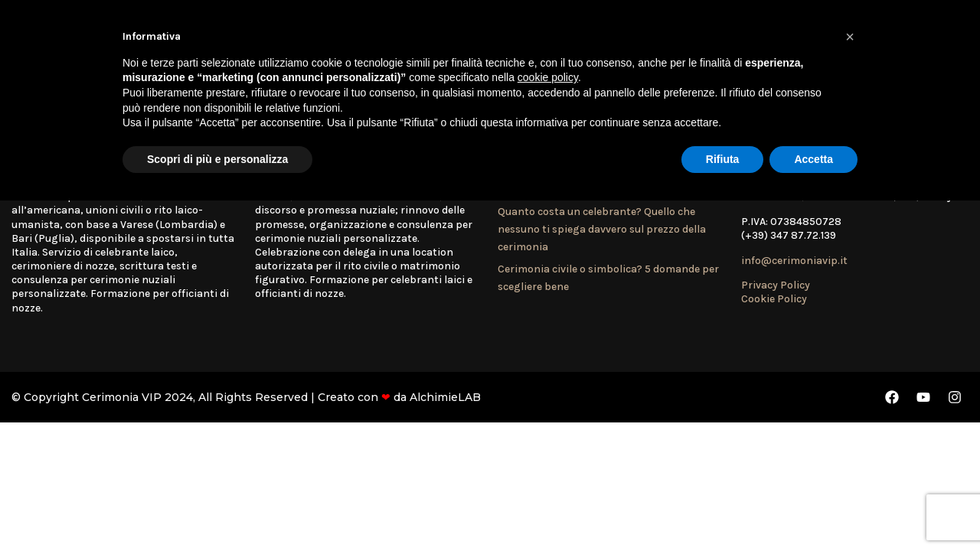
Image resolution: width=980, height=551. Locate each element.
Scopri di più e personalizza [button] (217, 159)
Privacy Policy (776, 285)
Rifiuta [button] (723, 159)
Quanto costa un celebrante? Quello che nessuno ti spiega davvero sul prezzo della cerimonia (602, 230)
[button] (850, 37)
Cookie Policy (774, 299)
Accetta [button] (813, 159)
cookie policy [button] (548, 77)
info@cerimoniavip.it (794, 261)
